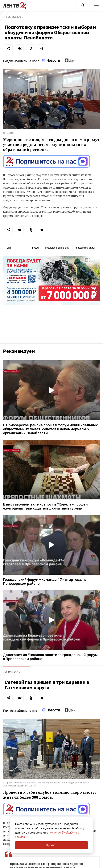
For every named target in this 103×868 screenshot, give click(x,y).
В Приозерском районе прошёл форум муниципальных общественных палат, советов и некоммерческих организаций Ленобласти (50, 429)
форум (35, 248)
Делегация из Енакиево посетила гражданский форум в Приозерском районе (50, 657)
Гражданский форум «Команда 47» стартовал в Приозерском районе (45, 582)
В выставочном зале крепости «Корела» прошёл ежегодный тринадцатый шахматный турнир (45, 506)
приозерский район (85, 248)
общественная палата (57, 248)
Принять (52, 845)
